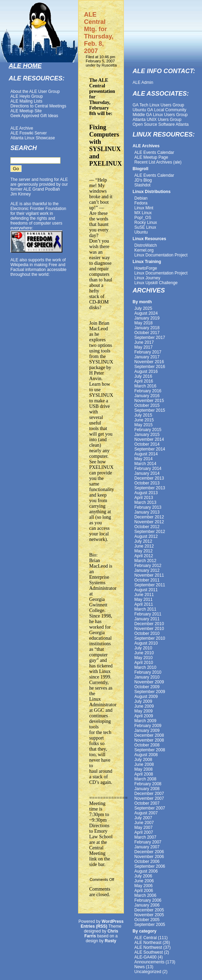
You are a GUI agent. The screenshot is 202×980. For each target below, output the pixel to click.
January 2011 (147, 619)
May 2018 (144, 323)
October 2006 (147, 861)
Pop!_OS (143, 218)
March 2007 (145, 837)
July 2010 (143, 648)
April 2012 (144, 556)
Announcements (149, 962)
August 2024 (146, 313)
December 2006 (149, 852)
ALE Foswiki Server (29, 133)
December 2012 (149, 517)
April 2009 (144, 716)
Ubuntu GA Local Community (159, 110)
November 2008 (149, 740)
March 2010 (145, 667)
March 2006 (145, 895)
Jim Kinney (21, 194)
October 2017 (147, 333)
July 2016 (143, 376)
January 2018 (147, 328)
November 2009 (149, 682)
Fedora (141, 203)
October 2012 (147, 527)
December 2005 (149, 910)
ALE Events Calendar (154, 152)
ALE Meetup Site (26, 111)
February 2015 (148, 430)
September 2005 (150, 925)
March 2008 (145, 779)
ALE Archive (22, 128)
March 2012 (145, 561)
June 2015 (144, 420)
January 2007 (147, 847)
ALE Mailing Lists (26, 101)
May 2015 (144, 425)
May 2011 (144, 600)
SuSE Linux (145, 227)
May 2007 (144, 828)
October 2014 (147, 444)
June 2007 (144, 823)
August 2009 (146, 697)
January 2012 (147, 570)
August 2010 (146, 643)
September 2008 (150, 750)
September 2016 (150, 367)
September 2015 (150, 410)
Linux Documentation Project (161, 255)
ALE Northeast (148, 943)
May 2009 (144, 711)
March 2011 (145, 609)
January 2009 (147, 730)
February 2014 (148, 469)
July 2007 (143, 818)
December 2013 (149, 478)
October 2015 (147, 405)
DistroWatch (146, 245)
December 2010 (149, 624)
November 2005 (149, 915)
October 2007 (147, 803)
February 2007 (148, 842)
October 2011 (147, 580)
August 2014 (146, 454)
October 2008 (147, 745)
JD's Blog (143, 180)
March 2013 (145, 502)
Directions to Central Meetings (38, 106)
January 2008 (147, 789)
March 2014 (145, 464)
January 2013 (147, 512)
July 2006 (143, 876)
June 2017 (144, 342)
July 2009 (143, 701)
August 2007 (146, 813)
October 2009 (147, 687)
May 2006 (144, 886)
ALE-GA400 (145, 957)
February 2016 (148, 391)
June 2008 (144, 764)
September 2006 (150, 866)
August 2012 (146, 536)
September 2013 (150, 488)
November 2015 (149, 401)
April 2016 (144, 381)
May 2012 (144, 551)
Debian (141, 198)
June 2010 (144, 653)
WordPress (113, 921)
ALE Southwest (149, 952)
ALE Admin (143, 82)
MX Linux (143, 213)
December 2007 (149, 794)
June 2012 (144, 546)
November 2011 (149, 575)
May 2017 (144, 347)
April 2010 (144, 663)
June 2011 (144, 595)
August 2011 (146, 590)
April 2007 (144, 832)
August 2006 (146, 871)
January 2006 (147, 905)
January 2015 (147, 435)
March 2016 (145, 386)
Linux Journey (147, 278)
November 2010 (149, 629)
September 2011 (150, 585)
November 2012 (149, 522)
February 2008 (148, 784)
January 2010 (147, 677)
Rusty (111, 941)
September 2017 (150, 338)
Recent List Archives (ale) (158, 162)
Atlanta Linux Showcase (33, 138)
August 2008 (146, 755)
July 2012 (143, 541)
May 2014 (144, 459)
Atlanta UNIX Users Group (157, 120)
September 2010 (150, 638)
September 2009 (150, 692)
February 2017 (148, 352)
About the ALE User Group (35, 91)
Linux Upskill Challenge (156, 283)
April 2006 (144, 891)
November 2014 (149, 439)
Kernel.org (144, 250)
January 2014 (147, 473)
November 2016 (149, 362)
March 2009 (145, 721)
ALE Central (146, 938)
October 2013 (147, 483)
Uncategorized (148, 972)
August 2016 (146, 371)
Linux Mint (144, 208)
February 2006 (148, 900)
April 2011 (144, 604)
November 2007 (149, 798)
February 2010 (148, 672)
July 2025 (143, 308)
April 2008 (144, 774)
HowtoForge (146, 268)
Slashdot (142, 185)
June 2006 (144, 881)
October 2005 (147, 920)
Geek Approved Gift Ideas (34, 116)
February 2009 (148, 726)
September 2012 (150, 532)
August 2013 (146, 493)
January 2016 (147, 396)
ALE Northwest (148, 947)
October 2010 (147, 633)
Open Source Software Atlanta (161, 124)
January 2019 (147, 318)
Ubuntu (141, 232)
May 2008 (144, 769)
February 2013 (148, 507)
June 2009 (144, 706)
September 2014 (150, 449)
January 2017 (147, 357)
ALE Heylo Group (27, 96)
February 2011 (148, 614)
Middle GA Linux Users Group (160, 115)
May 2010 (144, 658)
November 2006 (149, 857)
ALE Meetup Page (151, 157)
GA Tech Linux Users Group (158, 105)
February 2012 (148, 566)
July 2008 (143, 760)
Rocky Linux (146, 222)
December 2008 (149, 735)
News (140, 967)
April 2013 (144, 498)
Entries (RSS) (94, 926)
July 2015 (143, 415)
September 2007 (150, 808)
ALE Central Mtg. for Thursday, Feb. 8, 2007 (99, 33)
